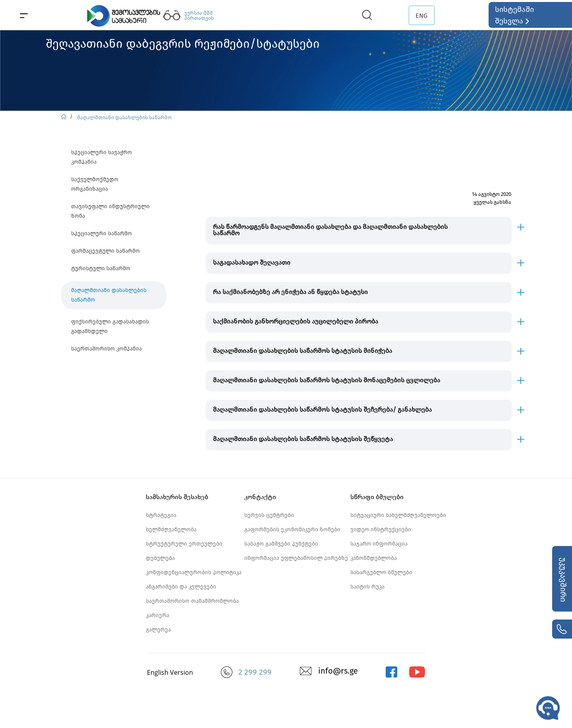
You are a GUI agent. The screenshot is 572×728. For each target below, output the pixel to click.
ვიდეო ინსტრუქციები (381, 530)
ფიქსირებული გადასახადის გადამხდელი (110, 326)
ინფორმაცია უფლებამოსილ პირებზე (296, 558)
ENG (421, 16)
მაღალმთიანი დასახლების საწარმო (124, 117)
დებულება (160, 558)
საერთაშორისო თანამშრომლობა (192, 601)
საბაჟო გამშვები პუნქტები (281, 544)
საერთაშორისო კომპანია (106, 349)
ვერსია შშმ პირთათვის (199, 15)
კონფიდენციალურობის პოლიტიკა (194, 572)
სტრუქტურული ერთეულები (184, 544)
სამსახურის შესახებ (177, 497)
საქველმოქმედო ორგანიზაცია (95, 184)
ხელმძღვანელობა (171, 530)
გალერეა (158, 630)
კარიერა (157, 615)
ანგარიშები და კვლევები (181, 587)
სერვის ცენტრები (269, 515)
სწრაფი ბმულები (377, 497)
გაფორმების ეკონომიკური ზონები (292, 530)
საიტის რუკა (367, 587)
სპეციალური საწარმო (101, 233)
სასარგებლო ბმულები (381, 572)
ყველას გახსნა (492, 202)
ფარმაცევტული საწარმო (105, 251)
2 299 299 (255, 672)
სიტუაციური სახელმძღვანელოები (398, 515)
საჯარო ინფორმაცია (379, 544)
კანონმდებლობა (374, 558)
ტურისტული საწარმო (101, 268)
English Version (170, 672)
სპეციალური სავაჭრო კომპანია (101, 157)
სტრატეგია (161, 515)
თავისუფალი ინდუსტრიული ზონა (110, 211)
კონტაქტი (260, 497)
